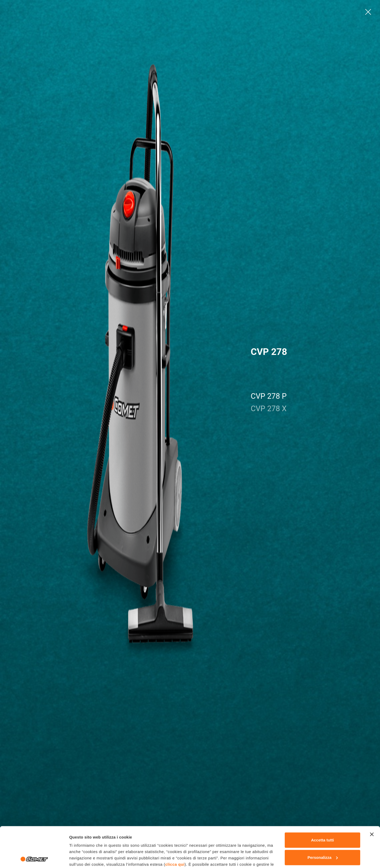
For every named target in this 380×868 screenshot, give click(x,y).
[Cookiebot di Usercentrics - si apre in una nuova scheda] (34, 858)
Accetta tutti (323, 800)
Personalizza (323, 817)
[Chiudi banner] (372, 794)
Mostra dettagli (83, 858)
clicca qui (175, 824)
